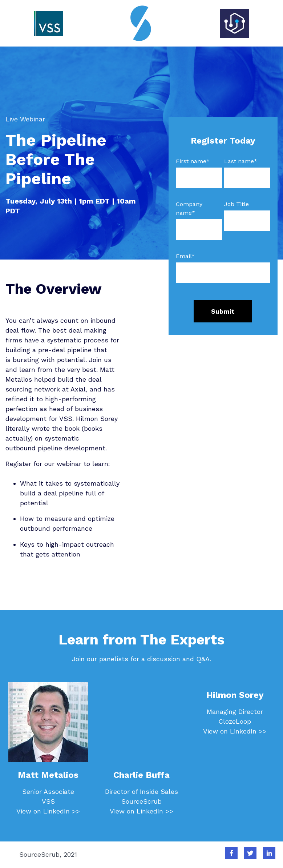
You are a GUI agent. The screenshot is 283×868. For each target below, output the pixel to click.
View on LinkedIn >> (48, 811)
